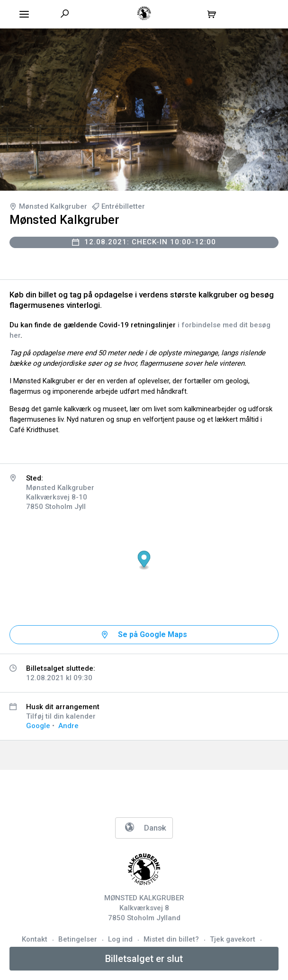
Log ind (120, 939)
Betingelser (78, 939)
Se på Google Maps (153, 634)
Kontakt (35, 939)
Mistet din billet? (171, 939)
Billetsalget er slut (144, 959)
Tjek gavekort (233, 939)
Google (38, 726)
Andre (68, 726)
